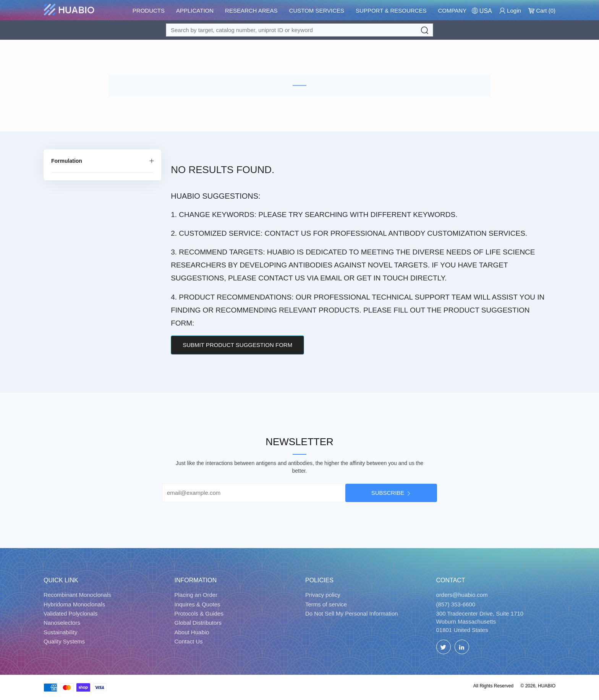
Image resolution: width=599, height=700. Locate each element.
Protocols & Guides (199, 613)
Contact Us (189, 641)
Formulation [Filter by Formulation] (67, 161)
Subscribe (388, 493)
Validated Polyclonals (70, 613)
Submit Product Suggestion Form (237, 345)
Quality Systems (64, 641)
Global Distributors (198, 623)
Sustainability (60, 632)
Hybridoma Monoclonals (74, 604)
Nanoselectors (62, 623)
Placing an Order (196, 595)
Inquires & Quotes (198, 604)
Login (510, 11)
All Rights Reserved (493, 686)
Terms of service (326, 604)
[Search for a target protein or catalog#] (299, 30)
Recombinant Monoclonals (77, 595)
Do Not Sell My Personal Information (352, 613)
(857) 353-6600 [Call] (456, 604)
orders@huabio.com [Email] (462, 595)
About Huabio (192, 632)
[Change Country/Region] (482, 11)
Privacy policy (323, 595)
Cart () (542, 11)
